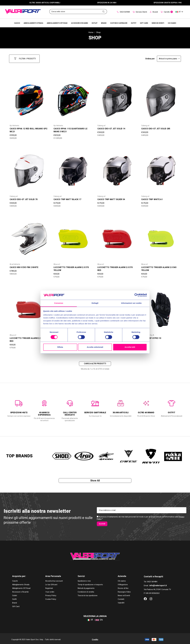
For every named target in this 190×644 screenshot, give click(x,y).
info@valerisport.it (158, 584)
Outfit (14, 597)
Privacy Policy (51, 594)
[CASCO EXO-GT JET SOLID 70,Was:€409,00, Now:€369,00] (29, 169)
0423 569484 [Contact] (123, 12)
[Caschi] (17, 23)
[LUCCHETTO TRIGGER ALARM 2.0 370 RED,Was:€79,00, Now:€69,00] (117, 237)
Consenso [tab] (59, 303)
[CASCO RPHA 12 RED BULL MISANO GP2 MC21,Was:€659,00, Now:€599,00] (29, 98)
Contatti (121, 597)
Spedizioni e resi (84, 579)
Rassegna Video (124, 590)
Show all (95, 481)
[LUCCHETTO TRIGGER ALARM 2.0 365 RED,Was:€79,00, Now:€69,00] (29, 308)
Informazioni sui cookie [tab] (131, 303)
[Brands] (104, 23)
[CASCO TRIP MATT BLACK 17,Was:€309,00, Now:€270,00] (73, 169)
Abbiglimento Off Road (21, 586)
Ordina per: (150, 58)
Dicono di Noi (123, 586)
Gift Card (16, 605)
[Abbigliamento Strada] (33, 23)
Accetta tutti (130, 347)
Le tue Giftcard (51, 583)
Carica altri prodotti (95, 362)
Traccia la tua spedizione (88, 594)
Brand (15, 601)
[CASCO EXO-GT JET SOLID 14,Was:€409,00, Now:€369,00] (117, 98)
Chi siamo (122, 579)
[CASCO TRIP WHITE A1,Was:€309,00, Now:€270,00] (161, 169)
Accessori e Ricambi (20, 590)
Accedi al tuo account (54, 579)
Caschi (15, 579)
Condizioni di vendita (86, 590)
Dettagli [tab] (95, 303)
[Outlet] (95, 23)
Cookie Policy (51, 597)
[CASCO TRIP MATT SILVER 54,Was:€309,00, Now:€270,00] (117, 169)
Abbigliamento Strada (21, 583)
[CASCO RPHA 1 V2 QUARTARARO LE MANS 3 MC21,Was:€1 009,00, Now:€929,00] (73, 98)
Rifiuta (60, 347)
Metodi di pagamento (86, 586)
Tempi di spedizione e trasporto (90, 583)
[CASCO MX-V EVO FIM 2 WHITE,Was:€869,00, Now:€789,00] (29, 237)
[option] (19, 407)
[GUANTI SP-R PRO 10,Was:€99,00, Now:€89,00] (161, 308)
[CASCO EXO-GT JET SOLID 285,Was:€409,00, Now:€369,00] (161, 98)
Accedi (154, 12)
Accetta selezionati (95, 347)
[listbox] (169, 58)
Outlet (15, 594)
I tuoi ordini (50, 590)
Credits (95, 638)
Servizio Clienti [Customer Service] (140, 12)
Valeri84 (121, 601)
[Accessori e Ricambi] (80, 23)
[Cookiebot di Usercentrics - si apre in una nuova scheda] (136, 295)
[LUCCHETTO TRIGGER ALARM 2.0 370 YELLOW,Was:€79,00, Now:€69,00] (73, 237)
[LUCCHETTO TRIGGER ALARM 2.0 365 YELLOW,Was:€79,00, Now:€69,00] (161, 237)
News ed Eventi (124, 594)
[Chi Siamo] (172, 23)
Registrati (49, 586)
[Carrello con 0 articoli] (167, 12)
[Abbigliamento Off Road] (57, 23)
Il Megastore (123, 583)
